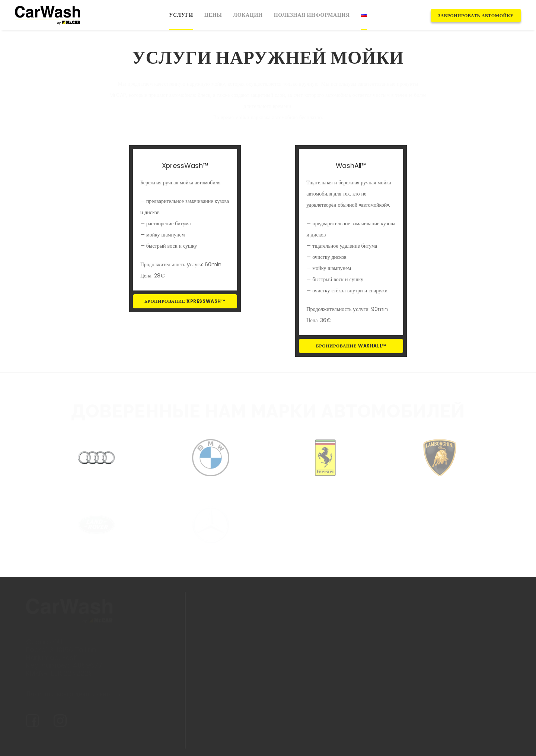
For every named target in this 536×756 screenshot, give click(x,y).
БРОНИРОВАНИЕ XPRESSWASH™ (185, 301)
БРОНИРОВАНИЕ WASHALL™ (351, 346)
